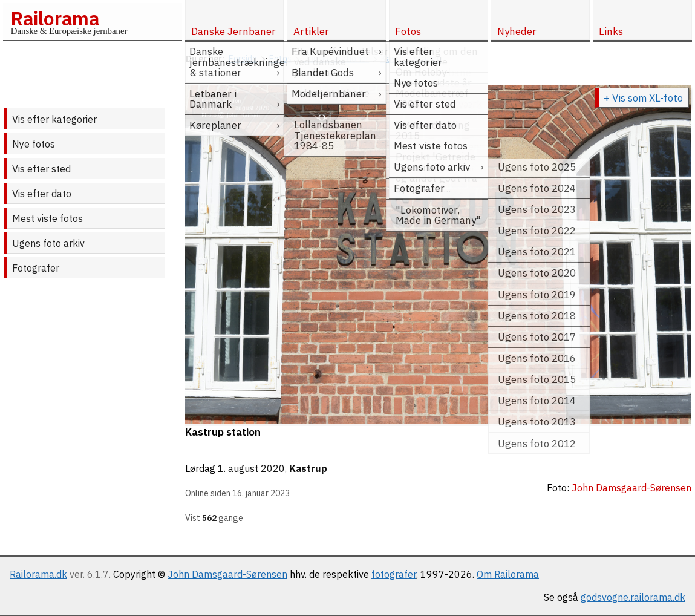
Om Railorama (508, 574)
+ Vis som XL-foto (643, 98)
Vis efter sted (41, 169)
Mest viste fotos (47, 218)
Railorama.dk (38, 574)
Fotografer (36, 268)
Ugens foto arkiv (48, 243)
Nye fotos (34, 144)
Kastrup (308, 468)
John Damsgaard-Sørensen (227, 574)
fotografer (394, 574)
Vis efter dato (42, 194)
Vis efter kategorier (54, 119)
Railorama (55, 18)
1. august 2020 (251, 468)
